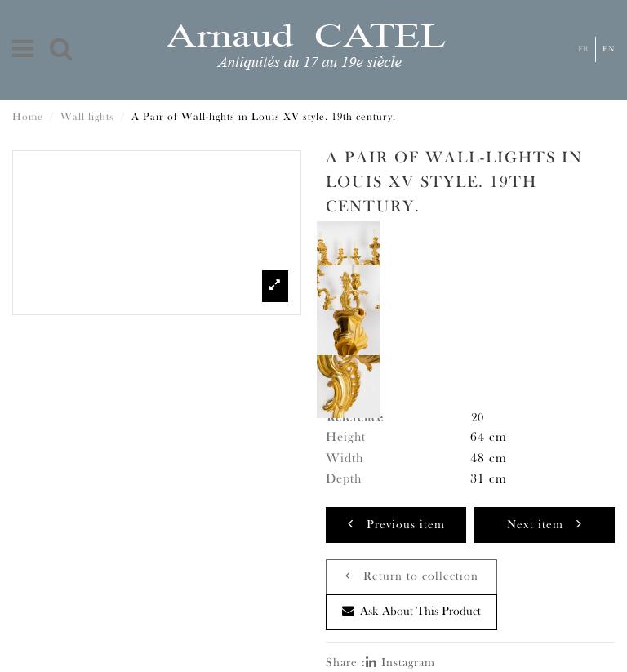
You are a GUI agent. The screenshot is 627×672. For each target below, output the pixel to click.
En (609, 49)
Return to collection (412, 576)
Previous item (396, 524)
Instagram (400, 663)
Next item (545, 524)
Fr (583, 49)
